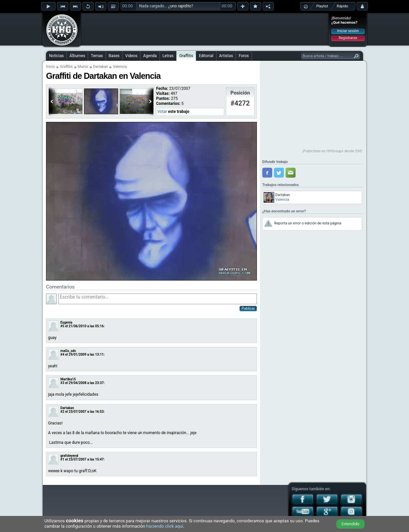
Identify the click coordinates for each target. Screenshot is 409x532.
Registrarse (348, 38)
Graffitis (186, 56)
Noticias (56, 56)
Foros (244, 56)
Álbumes (77, 56)
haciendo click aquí (165, 526)
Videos (131, 56)
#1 (62, 459)
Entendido (351, 524)
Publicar (248, 308)
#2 (62, 412)
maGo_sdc (68, 351)
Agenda (150, 56)
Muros (83, 67)
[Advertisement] (205, 29)
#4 (62, 354)
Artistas (226, 56)
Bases (114, 56)
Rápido (342, 6)
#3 (62, 383)
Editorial (206, 56)
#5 (62, 326)
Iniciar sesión (348, 31)
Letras (168, 56)
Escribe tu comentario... (158, 299)
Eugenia (66, 322)
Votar (162, 112)
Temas (97, 56)
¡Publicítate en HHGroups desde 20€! (332, 151)
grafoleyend (69, 456)
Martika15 (68, 379)
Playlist (322, 6)
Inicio (50, 67)
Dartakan (100, 67)
